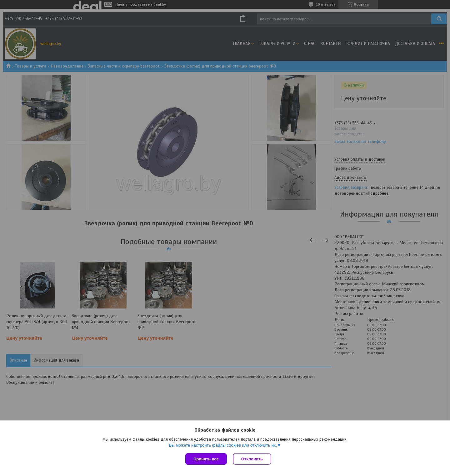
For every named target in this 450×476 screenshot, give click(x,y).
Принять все (206, 459)
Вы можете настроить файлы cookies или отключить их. (223, 445)
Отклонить (252, 459)
